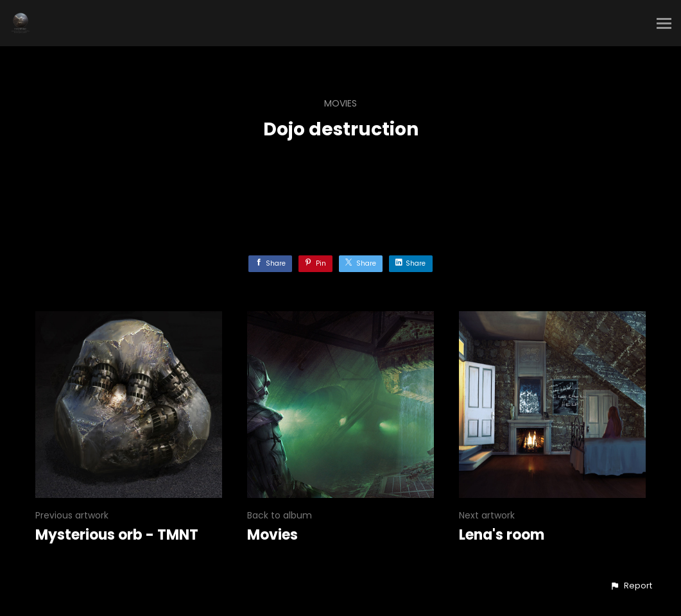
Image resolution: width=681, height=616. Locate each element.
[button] (631, 586)
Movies (340, 103)
